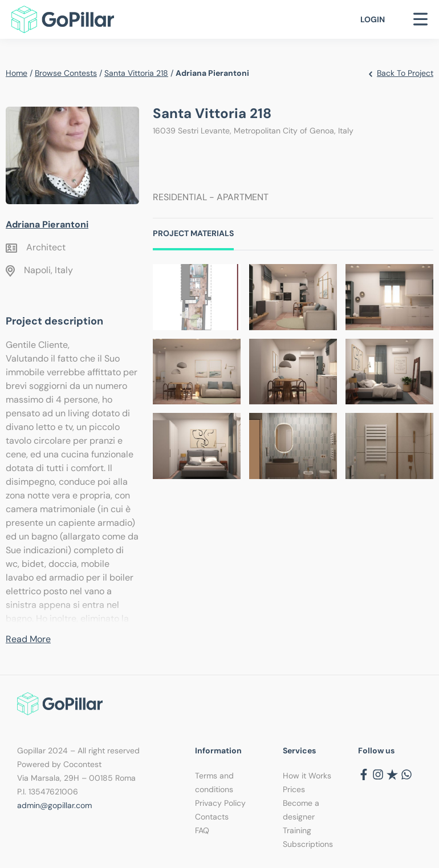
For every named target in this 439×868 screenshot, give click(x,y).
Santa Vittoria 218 (136, 73)
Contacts (212, 817)
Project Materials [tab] (193, 233)
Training (297, 830)
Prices (294, 789)
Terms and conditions (214, 782)
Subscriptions (308, 844)
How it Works (307, 776)
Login (373, 19)
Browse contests (66, 73)
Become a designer (301, 810)
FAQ (202, 830)
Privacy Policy (220, 803)
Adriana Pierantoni (47, 224)
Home (17, 73)
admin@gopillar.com (54, 805)
